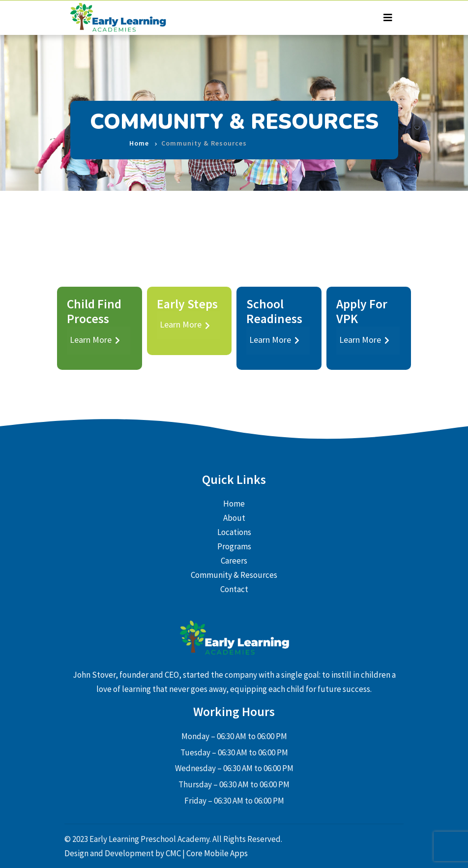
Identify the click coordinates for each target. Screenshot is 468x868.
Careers (234, 561)
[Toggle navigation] (388, 18)
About (234, 518)
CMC (174, 853)
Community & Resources (234, 575)
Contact (234, 589)
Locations (234, 532)
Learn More (95, 340)
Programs (234, 546)
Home (139, 136)
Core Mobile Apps (217, 853)
